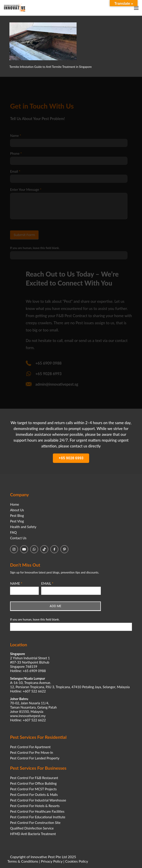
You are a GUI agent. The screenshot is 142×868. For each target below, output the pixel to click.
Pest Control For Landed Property (35, 758)
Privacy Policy (52, 861)
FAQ (13, 532)
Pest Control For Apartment (30, 747)
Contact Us (18, 538)
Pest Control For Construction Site (35, 823)
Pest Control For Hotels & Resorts (35, 806)
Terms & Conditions (23, 861)
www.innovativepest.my (28, 716)
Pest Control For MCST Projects (33, 789)
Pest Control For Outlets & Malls (34, 795)
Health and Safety (23, 527)
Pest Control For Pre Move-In (32, 752)
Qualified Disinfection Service (32, 828)
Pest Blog (17, 516)
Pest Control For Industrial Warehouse (38, 800)
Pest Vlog (17, 521)
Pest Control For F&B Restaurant (34, 778)
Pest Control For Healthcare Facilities (37, 811)
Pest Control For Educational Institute (38, 817)
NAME (16, 583)
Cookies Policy (77, 861)
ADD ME (56, 606)
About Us (17, 510)
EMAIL (47, 583)
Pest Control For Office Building (33, 783)
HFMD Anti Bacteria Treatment (33, 834)
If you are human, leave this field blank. (35, 619)
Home (15, 504)
